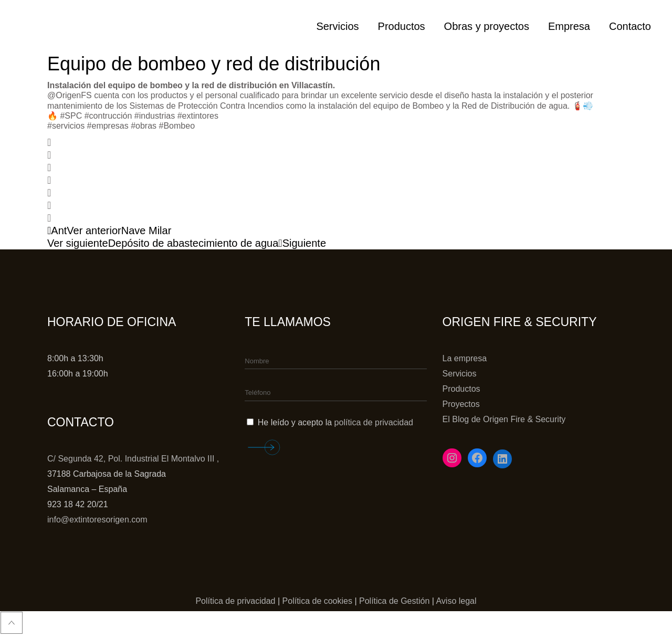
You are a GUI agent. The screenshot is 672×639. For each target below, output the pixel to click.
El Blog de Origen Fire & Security (504, 419)
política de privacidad (374, 422)
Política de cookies (317, 601)
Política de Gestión (394, 601)
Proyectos (461, 404)
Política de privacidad (235, 601)
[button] (336, 142)
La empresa (465, 358)
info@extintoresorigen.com (97, 520)
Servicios (460, 374)
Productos (461, 389)
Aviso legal (456, 601)
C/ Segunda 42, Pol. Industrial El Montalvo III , (133, 459)
